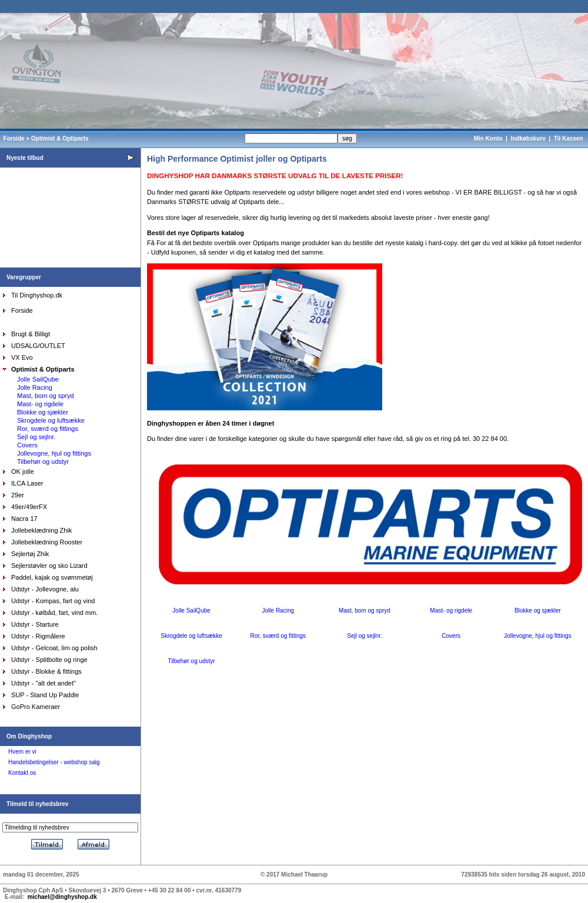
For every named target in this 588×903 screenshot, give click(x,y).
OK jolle (23, 471)
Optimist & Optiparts (60, 138)
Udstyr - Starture (35, 624)
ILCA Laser (27, 483)
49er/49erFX (29, 507)
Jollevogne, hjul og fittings (54, 453)
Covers (27, 445)
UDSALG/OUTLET (38, 346)
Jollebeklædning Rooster (47, 542)
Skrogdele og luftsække (51, 420)
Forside (14, 138)
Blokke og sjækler (43, 412)
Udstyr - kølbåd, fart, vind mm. (54, 613)
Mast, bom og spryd (46, 396)
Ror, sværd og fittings (48, 429)
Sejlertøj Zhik (30, 554)
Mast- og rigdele (40, 404)
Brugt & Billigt (31, 334)
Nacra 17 (24, 519)
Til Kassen (569, 138)
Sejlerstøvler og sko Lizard (49, 566)
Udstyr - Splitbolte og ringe (49, 660)
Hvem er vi (22, 752)
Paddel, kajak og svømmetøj (52, 577)
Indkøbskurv (528, 138)
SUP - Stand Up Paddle (45, 695)
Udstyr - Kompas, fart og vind (53, 601)
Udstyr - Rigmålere (38, 636)
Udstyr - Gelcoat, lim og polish (54, 648)
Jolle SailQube (38, 379)
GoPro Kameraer (36, 707)
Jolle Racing (35, 387)
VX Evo (22, 357)
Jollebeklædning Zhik (41, 530)
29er (18, 495)
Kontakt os (22, 773)
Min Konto (488, 138)
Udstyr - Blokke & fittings (46, 671)
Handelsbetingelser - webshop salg (54, 762)
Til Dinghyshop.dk (37, 295)
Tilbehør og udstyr (43, 461)
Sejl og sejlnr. (36, 437)
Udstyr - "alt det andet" (44, 683)
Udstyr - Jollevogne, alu (45, 589)
